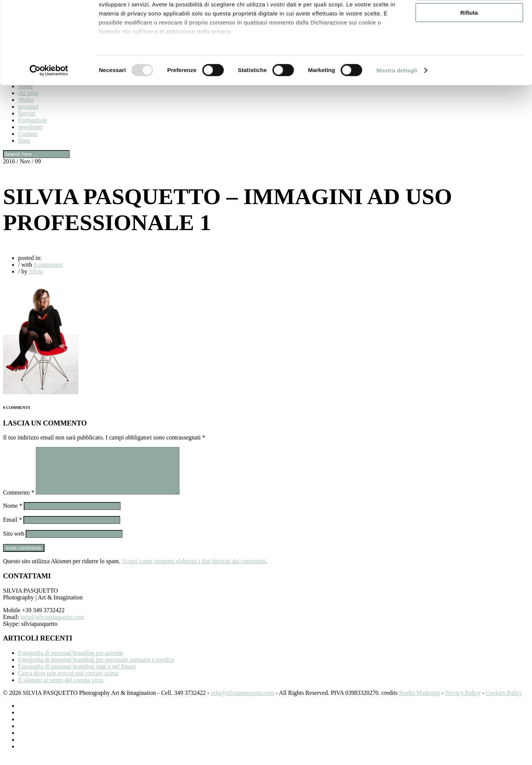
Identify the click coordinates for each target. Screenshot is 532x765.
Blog (24, 141)
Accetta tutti (469, 19)
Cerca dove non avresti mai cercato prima (68, 682)
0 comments (48, 265)
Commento (19, 502)
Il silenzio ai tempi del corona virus (61, 689)
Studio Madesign (419, 702)
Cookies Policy (504, 702)
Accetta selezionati (469, 41)
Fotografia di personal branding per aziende (71, 662)
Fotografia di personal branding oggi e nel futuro (77, 675)
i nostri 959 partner (142, 27)
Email (12, 529)
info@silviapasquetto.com (52, 626)
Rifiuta (469, 63)
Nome (13, 515)
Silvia (36, 271)
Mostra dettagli (397, 121)
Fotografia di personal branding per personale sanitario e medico (96, 669)
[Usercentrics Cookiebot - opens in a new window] (49, 121)
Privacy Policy (463, 702)
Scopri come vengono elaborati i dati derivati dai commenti (193, 570)
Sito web (14, 543)
